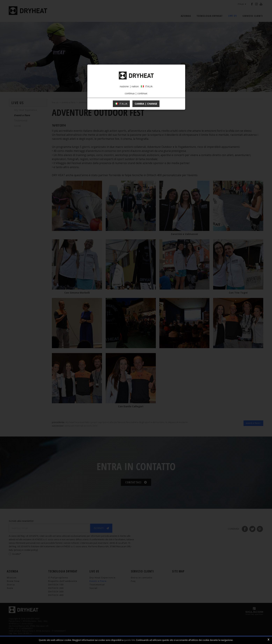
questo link (129, 640)
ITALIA (121, 104)
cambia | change (146, 104)
